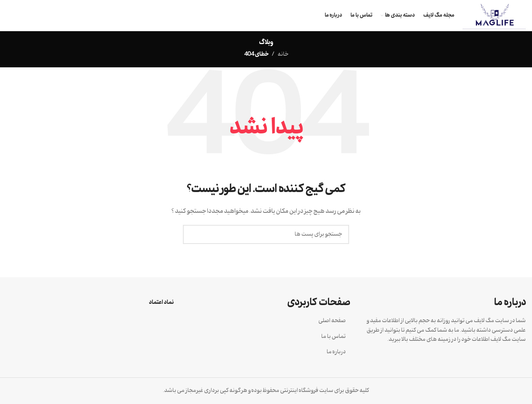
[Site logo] (494, 15)
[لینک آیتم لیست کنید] (266, 321)
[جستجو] (266, 234)
